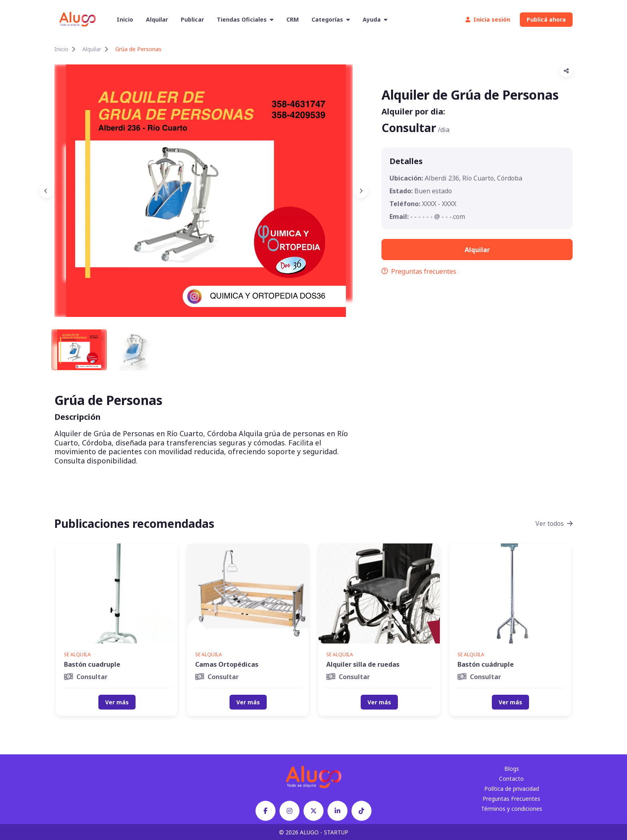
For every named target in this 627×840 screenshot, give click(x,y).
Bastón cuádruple (486, 664)
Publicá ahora (546, 19)
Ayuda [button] (375, 19)
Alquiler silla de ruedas (363, 664)
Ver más (117, 702)
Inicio (125, 19)
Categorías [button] (331, 19)
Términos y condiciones (512, 809)
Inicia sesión (488, 19)
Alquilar (157, 19)
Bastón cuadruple (92, 664)
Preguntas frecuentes (419, 271)
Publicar (192, 19)
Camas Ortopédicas (227, 664)
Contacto (511, 779)
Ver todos (554, 523)
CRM (293, 19)
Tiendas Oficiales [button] (245, 19)
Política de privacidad (512, 789)
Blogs (512, 769)
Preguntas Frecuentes (511, 799)
